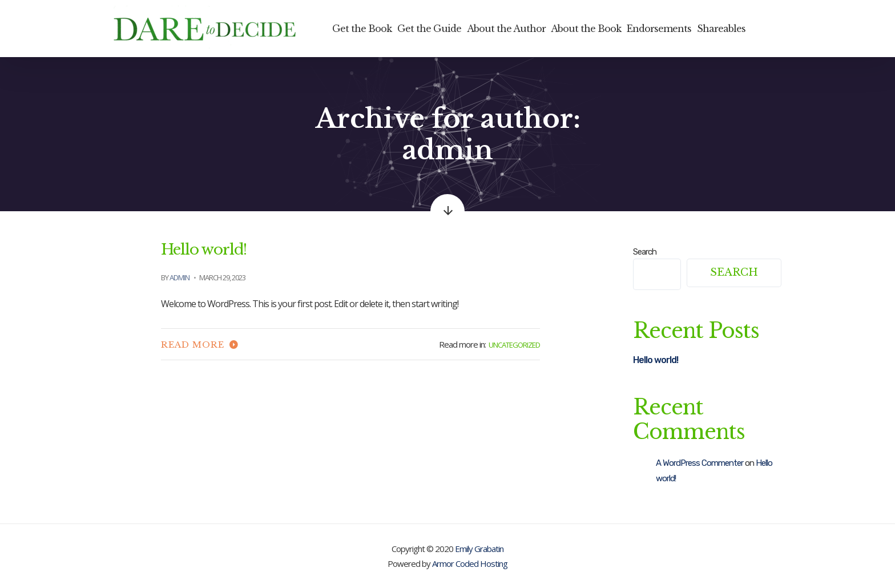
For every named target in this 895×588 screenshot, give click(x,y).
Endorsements (659, 29)
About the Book (586, 29)
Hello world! (204, 249)
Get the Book (362, 29)
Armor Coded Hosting (470, 563)
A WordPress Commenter (700, 463)
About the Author (506, 29)
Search (645, 252)
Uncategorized (514, 345)
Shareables (721, 29)
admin (180, 277)
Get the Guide (429, 29)
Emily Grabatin (479, 549)
